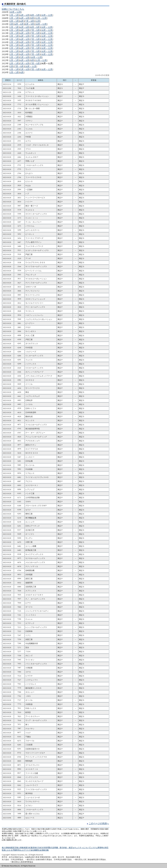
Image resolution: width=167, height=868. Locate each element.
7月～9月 (35, 30)
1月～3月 (14, 15)
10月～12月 (15, 12)
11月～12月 (41, 18)
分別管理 (45, 848)
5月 (12, 66)
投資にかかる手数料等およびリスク (16, 850)
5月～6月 (25, 57)
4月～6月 (25, 15)
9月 (32, 18)
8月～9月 (35, 15)
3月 (12, 24)
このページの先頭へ (99, 823)
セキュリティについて (81, 848)
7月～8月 (30, 21)
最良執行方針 (36, 848)
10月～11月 (31, 66)
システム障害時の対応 (99, 848)
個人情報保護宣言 (9, 848)
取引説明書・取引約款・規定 (61, 848)
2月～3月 (14, 21)
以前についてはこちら (13, 9)
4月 (22, 21)
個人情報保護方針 (23, 848)
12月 (38, 21)
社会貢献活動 (43, 850)
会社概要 (34, 850)
